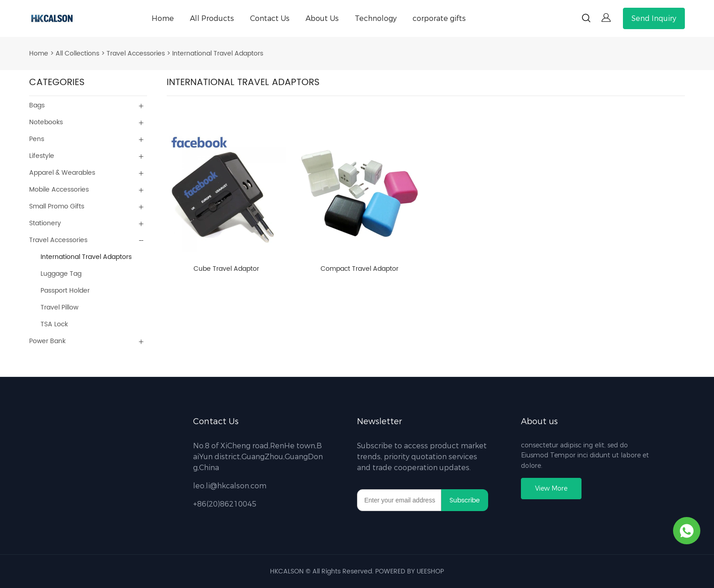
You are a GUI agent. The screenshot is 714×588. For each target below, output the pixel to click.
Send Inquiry (654, 18)
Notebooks (46, 122)
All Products (212, 18)
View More (551, 489)
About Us (322, 18)
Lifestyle (42, 156)
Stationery (45, 223)
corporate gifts (439, 18)
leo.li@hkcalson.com (230, 486)
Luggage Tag (61, 274)
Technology (376, 18)
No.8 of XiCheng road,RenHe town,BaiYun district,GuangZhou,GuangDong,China (258, 457)
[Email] (399, 500)
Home (163, 18)
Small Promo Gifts (57, 206)
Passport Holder (65, 291)
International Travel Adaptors (218, 53)
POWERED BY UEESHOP (410, 571)
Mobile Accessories (59, 190)
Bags (37, 105)
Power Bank (47, 341)
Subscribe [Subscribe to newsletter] (465, 500)
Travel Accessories (136, 53)
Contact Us (270, 18)
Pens (37, 139)
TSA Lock (54, 324)
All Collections (77, 53)
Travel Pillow (59, 307)
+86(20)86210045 (225, 504)
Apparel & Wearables (62, 173)
